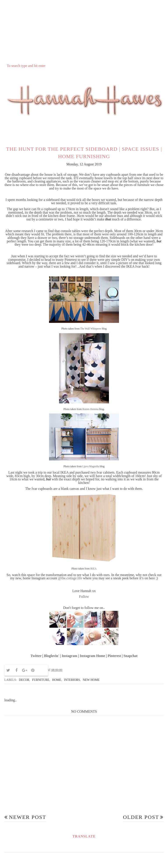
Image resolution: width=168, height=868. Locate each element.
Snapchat (131, 656)
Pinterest (114, 656)
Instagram (69, 656)
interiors (72, 680)
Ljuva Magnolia (91, 466)
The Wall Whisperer (91, 329)
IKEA (94, 569)
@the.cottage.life (70, 578)
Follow (84, 597)
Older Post (141, 817)
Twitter (36, 656)
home (57, 680)
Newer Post (28, 817)
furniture (41, 680)
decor (24, 680)
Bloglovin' (52, 656)
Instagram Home (93, 656)
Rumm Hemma (91, 409)
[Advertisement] (84, 31)
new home (91, 680)
